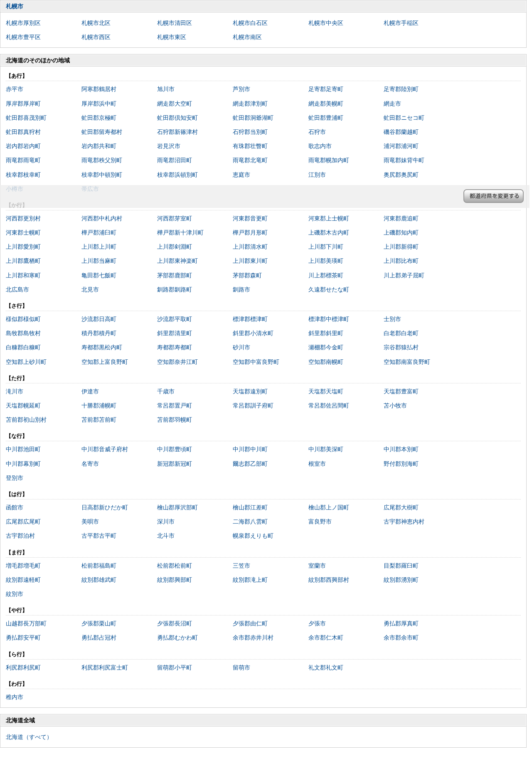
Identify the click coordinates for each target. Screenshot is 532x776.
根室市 (317, 464)
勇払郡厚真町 (401, 623)
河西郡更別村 (23, 218)
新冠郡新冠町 (175, 464)
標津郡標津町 (250, 319)
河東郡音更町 (250, 218)
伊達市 (90, 391)
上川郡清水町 (250, 247)
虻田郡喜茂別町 (26, 118)
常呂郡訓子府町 (253, 405)
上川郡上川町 (99, 247)
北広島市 (17, 289)
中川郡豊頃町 (175, 449)
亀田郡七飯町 (99, 275)
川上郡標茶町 (326, 275)
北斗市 (166, 536)
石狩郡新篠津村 (177, 132)
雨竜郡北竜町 (250, 160)
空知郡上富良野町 (105, 362)
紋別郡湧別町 (401, 580)
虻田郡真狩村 (23, 132)
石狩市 (317, 132)
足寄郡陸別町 (401, 89)
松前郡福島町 (99, 566)
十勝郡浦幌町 (99, 405)
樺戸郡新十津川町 (180, 232)
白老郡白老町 (401, 333)
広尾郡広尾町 (23, 521)
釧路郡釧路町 (175, 289)
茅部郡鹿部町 (175, 275)
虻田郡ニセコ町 (404, 118)
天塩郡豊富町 (401, 391)
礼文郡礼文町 (326, 667)
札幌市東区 (172, 37)
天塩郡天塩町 (326, 391)
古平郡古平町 (99, 536)
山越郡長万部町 (26, 623)
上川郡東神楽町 (177, 261)
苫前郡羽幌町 (175, 420)
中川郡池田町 (23, 449)
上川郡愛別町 (23, 247)
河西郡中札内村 (102, 218)
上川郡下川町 (326, 247)
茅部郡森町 (247, 275)
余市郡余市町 (401, 638)
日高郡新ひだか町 (105, 507)
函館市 (15, 507)
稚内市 (15, 697)
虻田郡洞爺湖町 (253, 118)
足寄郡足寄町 (326, 89)
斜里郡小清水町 (253, 333)
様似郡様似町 (23, 319)
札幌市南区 (247, 37)
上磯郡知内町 (401, 232)
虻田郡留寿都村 (102, 132)
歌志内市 (320, 146)
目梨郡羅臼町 (401, 566)
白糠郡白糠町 (23, 347)
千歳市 (166, 391)
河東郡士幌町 (23, 232)
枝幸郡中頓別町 (102, 175)
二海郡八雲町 (250, 521)
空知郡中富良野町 (256, 362)
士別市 (392, 319)
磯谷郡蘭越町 (401, 132)
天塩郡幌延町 (23, 405)
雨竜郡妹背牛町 (404, 160)
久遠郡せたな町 (329, 289)
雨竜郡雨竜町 (23, 160)
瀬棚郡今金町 (326, 347)
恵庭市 (241, 175)
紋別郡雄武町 (99, 580)
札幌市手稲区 (401, 23)
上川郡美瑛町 (326, 261)
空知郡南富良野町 (407, 362)
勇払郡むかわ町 (177, 638)
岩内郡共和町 (99, 146)
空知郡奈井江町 (177, 362)
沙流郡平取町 (175, 319)
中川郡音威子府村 (105, 449)
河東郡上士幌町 (329, 218)
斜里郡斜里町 (326, 333)
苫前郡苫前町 (99, 420)
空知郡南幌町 (326, 362)
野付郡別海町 (401, 464)
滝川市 (15, 391)
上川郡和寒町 (23, 275)
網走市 (392, 104)
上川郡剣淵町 (175, 247)
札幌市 (15, 6)
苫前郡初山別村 (26, 420)
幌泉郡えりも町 (253, 536)
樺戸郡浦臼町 (99, 232)
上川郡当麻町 (99, 261)
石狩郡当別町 (250, 132)
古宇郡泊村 (20, 536)
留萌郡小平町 (175, 667)
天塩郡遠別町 (250, 391)
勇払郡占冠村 (99, 638)
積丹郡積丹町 (99, 333)
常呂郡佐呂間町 (329, 405)
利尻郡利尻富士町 (105, 667)
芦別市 (241, 89)
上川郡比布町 (401, 261)
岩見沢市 (169, 146)
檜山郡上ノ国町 (329, 507)
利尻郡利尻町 (23, 667)
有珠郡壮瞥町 (250, 146)
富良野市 (320, 521)
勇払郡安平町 (23, 638)
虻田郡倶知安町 (177, 118)
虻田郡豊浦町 (326, 118)
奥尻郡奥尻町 (401, 175)
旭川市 (166, 89)
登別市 (15, 478)
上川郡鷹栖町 (23, 261)
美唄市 (90, 521)
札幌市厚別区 (23, 23)
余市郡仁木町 (326, 638)
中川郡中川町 (250, 449)
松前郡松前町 (175, 566)
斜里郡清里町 (175, 333)
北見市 (90, 289)
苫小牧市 (395, 405)
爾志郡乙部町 (250, 464)
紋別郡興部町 (175, 580)
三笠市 (241, 566)
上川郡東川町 (250, 261)
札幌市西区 (96, 37)
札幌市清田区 (175, 23)
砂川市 (241, 347)
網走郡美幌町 (326, 104)
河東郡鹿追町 (401, 218)
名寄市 (90, 464)
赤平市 (15, 89)
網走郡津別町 (250, 104)
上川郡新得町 (401, 247)
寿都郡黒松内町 (102, 347)
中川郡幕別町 (23, 464)
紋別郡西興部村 (329, 580)
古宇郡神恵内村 (404, 521)
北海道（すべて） (29, 737)
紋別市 (15, 594)
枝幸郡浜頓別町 (177, 175)
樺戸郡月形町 (250, 232)
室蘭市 (317, 566)
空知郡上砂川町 (26, 362)
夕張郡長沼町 (175, 623)
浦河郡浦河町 (401, 146)
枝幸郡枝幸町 (23, 175)
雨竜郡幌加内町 (329, 160)
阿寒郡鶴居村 (99, 89)
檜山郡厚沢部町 (177, 507)
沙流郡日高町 (99, 319)
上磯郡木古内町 (329, 232)
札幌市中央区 (326, 23)
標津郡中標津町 (329, 319)
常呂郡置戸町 (175, 405)
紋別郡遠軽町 (23, 580)
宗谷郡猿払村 (401, 347)
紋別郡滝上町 (250, 580)
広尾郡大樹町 (401, 507)
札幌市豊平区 (23, 37)
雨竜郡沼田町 (175, 160)
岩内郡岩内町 (23, 146)
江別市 (317, 175)
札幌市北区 (96, 23)
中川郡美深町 (326, 449)
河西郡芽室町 (175, 218)
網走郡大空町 (175, 104)
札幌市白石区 (250, 23)
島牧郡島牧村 (23, 333)
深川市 (166, 521)
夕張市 (317, 623)
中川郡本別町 (401, 449)
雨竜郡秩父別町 (102, 160)
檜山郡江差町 (250, 507)
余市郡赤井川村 (253, 638)
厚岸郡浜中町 (99, 104)
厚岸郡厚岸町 (23, 104)
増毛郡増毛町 (23, 566)
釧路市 (241, 289)
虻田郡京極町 (99, 118)
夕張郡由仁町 (250, 623)
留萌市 (241, 667)
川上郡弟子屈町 (404, 275)
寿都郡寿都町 (175, 347)
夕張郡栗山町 (99, 623)
